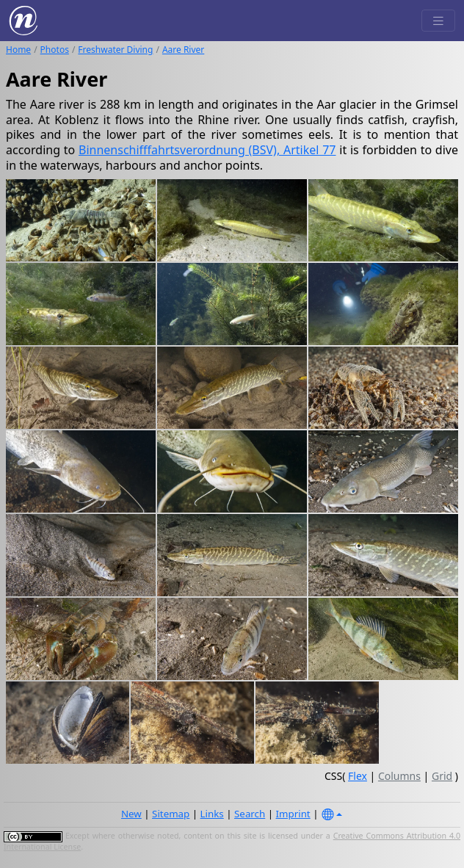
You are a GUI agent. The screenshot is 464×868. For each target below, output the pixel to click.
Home (18, 50)
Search (250, 814)
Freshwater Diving (115, 50)
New (131, 814)
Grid (442, 776)
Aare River (183, 50)
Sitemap (171, 814)
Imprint (293, 814)
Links (212, 814)
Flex (358, 776)
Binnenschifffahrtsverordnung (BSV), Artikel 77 (207, 150)
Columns (399, 776)
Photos (55, 50)
